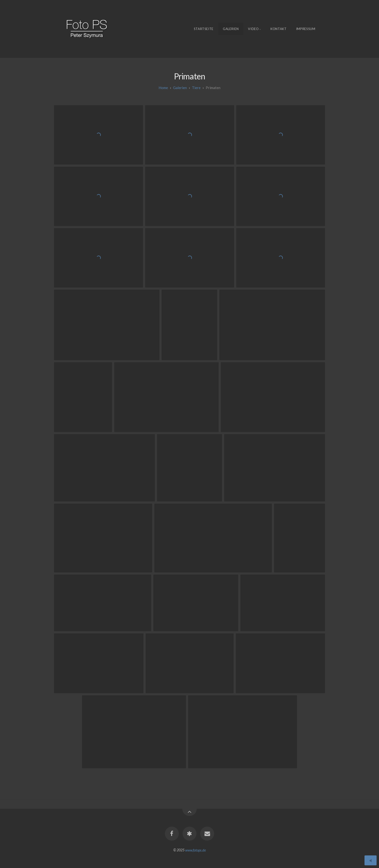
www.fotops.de (196, 850)
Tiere (196, 88)
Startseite (204, 29)
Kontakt (279, 29)
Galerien (231, 29)
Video (253, 29)
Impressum (306, 29)
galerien (180, 88)
